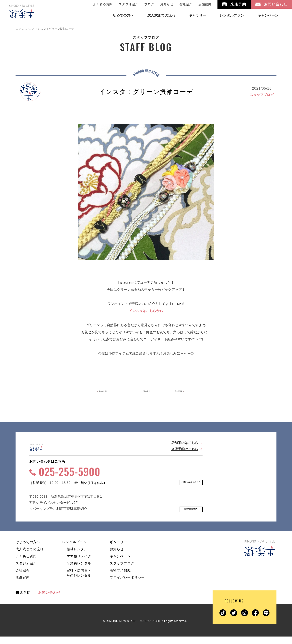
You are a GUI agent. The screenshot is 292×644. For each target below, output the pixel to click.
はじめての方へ (28, 550)
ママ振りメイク (79, 564)
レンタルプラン (74, 550)
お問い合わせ (49, 600)
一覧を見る (146, 392)
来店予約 (23, 600)
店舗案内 (205, 4)
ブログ (149, 4)
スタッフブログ (262, 95)
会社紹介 (186, 4)
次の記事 (182, 392)
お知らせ (167, 4)
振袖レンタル (77, 557)
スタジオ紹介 (128, 4)
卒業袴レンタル (79, 571)
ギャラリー (118, 550)
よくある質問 (103, 4)
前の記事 (109, 392)
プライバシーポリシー (127, 585)
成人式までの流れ (30, 557)
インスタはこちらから (146, 311)
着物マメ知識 (120, 578)
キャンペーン (120, 564)
